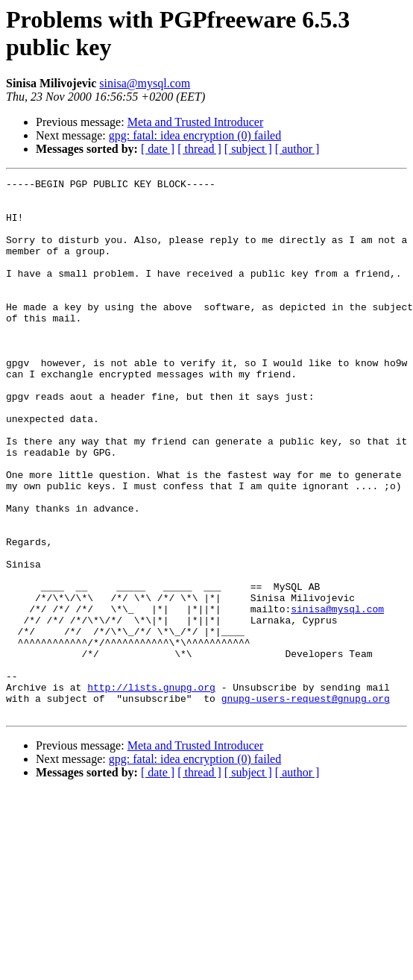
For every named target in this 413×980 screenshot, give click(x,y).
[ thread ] (199, 149)
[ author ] (297, 149)
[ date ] (158, 149)
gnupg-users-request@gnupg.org (306, 803)
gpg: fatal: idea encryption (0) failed (195, 135)
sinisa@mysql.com (145, 83)
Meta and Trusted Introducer (196, 122)
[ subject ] (248, 149)
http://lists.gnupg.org (151, 790)
